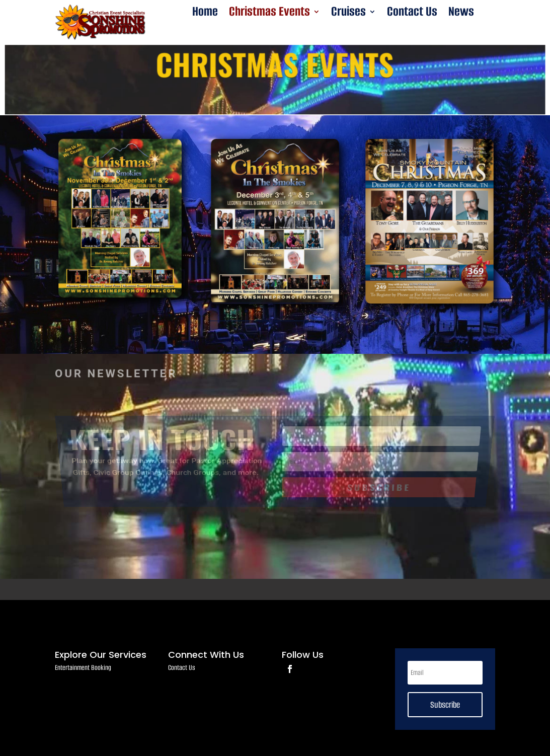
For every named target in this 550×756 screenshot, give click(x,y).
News (461, 14)
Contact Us (412, 14)
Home (205, 14)
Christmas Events (269, 14)
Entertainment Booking (83, 668)
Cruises (348, 14)
